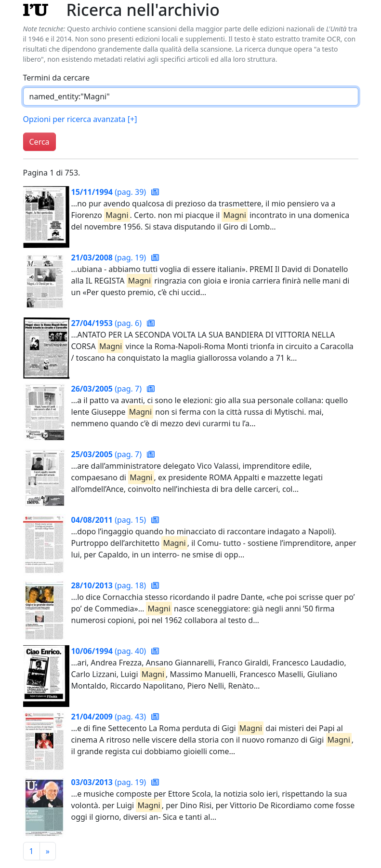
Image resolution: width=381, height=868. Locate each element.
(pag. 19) (110, 258)
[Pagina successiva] (48, 851)
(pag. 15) (110, 520)
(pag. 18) (110, 585)
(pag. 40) (110, 651)
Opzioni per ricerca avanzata (80, 119)
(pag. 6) (108, 323)
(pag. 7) (108, 389)
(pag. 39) (110, 192)
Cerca (39, 142)
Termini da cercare (57, 78)
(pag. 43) (110, 717)
